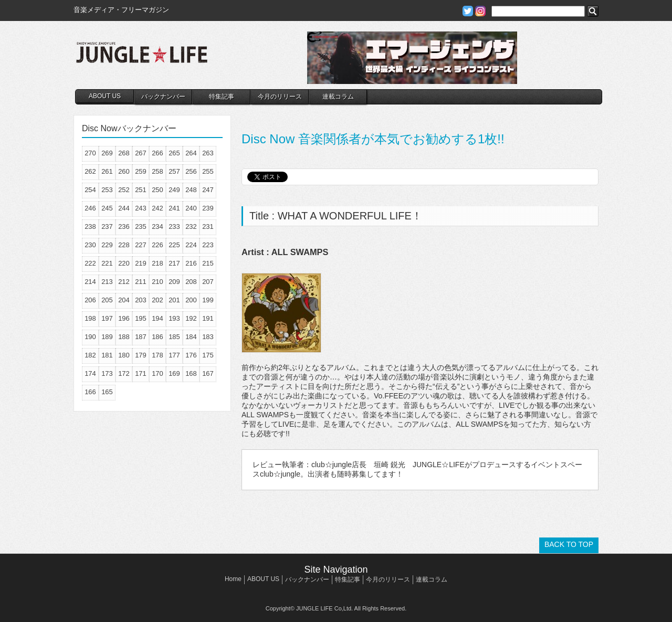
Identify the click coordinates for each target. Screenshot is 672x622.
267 (141, 153)
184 (191, 337)
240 (191, 208)
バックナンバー (163, 97)
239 (208, 208)
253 (107, 190)
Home (233, 579)
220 (124, 263)
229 (107, 245)
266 (157, 153)
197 (107, 318)
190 (90, 337)
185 (174, 337)
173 (107, 373)
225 (174, 245)
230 (90, 245)
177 (174, 355)
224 (191, 245)
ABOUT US (105, 96)
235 (141, 226)
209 (174, 282)
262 (90, 171)
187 (141, 337)
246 (90, 208)
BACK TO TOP (569, 544)
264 (191, 153)
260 (124, 171)
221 (107, 263)
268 (124, 153)
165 (107, 392)
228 (124, 245)
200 (191, 300)
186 (157, 337)
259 (141, 171)
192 (191, 318)
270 (90, 153)
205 (107, 300)
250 (157, 190)
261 (107, 171)
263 (208, 153)
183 (208, 337)
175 (208, 355)
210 (157, 282)
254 (90, 190)
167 (208, 373)
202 (157, 300)
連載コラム (338, 97)
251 (141, 190)
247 (208, 190)
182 (90, 355)
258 (157, 171)
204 (124, 300)
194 (157, 318)
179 (141, 355)
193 (174, 318)
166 (90, 392)
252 (124, 190)
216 (191, 263)
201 (174, 300)
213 (107, 282)
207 (208, 282)
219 (141, 263)
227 (141, 245)
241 (174, 208)
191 (208, 318)
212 (124, 282)
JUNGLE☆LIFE (142, 58)
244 (124, 208)
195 (141, 318)
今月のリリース (280, 97)
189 (107, 337)
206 (90, 300)
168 (191, 373)
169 (174, 373)
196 (124, 318)
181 (107, 355)
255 (208, 171)
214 (90, 282)
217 (174, 263)
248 (191, 190)
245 (107, 208)
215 (208, 263)
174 (90, 373)
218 (157, 263)
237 (107, 226)
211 (141, 282)
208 (191, 282)
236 (124, 226)
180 (124, 355)
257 (174, 171)
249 (174, 190)
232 (191, 226)
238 (90, 226)
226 (157, 245)
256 (191, 171)
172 (124, 373)
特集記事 (222, 97)
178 (157, 355)
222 (90, 263)
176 (191, 355)
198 (90, 318)
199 (208, 300)
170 (157, 373)
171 (141, 373)
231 (208, 226)
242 (157, 208)
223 (208, 245)
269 (107, 153)
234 (157, 226)
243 (141, 208)
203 (141, 300)
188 (124, 337)
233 (174, 226)
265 (174, 153)
